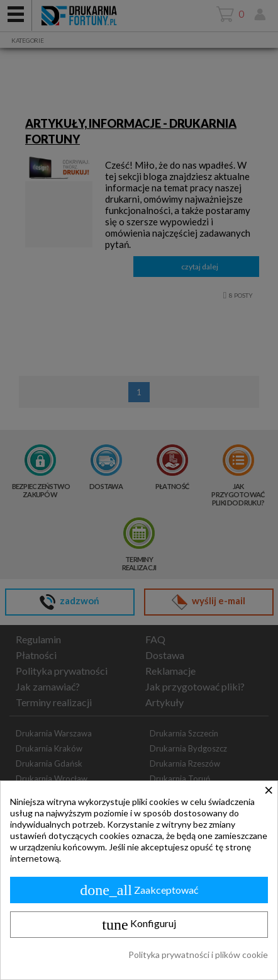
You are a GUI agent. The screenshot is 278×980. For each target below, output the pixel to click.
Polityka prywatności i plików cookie (198, 955)
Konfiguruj (139, 925)
